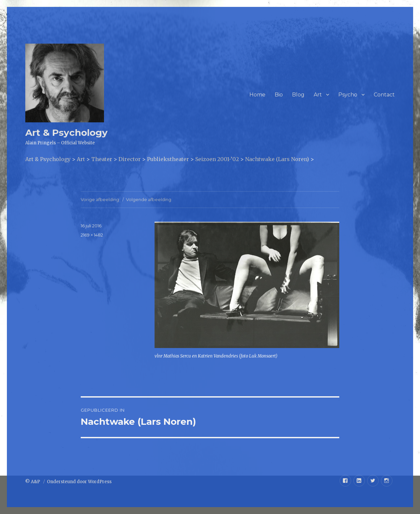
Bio (279, 95)
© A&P (33, 482)
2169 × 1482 (92, 235)
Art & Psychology (66, 133)
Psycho (348, 95)
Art (318, 95)
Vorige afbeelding (100, 199)
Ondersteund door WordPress (79, 482)
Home (257, 95)
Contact (384, 95)
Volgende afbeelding (149, 199)
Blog (298, 95)
